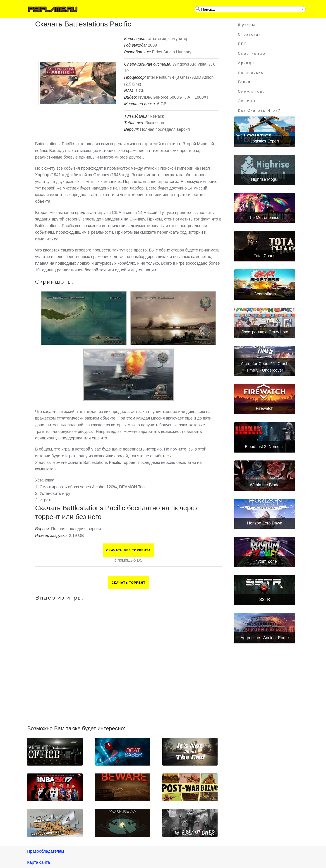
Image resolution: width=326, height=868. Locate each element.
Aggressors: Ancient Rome (265, 638)
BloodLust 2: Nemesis (265, 447)
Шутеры (247, 25)
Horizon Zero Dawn (265, 523)
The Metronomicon (265, 218)
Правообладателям (46, 851)
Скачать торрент (128, 583)
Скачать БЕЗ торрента (128, 550)
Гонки (244, 82)
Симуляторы (252, 91)
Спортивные (252, 53)
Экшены (247, 101)
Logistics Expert (265, 141)
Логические (251, 72)
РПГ (242, 44)
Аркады (246, 63)
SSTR (265, 600)
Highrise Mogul (265, 179)
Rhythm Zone (265, 561)
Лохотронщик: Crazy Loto (265, 332)
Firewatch (265, 408)
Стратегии (250, 34)
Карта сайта (38, 862)
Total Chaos (265, 256)
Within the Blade (265, 485)
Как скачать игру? (259, 110)
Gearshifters (265, 294)
